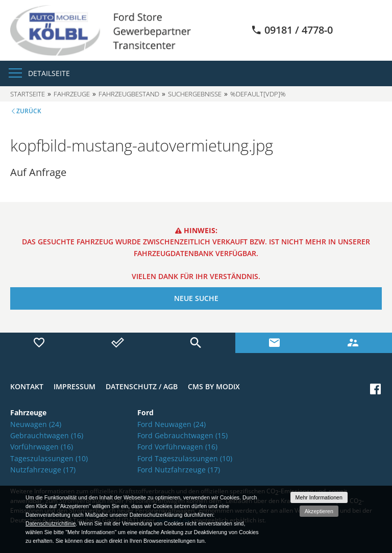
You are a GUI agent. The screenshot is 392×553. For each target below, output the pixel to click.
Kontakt (27, 386)
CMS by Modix (214, 386)
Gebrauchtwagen (47, 435)
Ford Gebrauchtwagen (182, 435)
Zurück (29, 111)
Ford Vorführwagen (177, 447)
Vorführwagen (42, 447)
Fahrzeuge (72, 94)
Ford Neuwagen (171, 424)
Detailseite (49, 73)
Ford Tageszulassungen (185, 458)
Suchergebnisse (195, 94)
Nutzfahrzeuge (43, 470)
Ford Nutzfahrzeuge (179, 470)
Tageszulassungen (49, 458)
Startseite (28, 94)
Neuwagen (36, 424)
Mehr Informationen (319, 497)
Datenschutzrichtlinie (51, 523)
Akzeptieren (319, 511)
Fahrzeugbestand (129, 94)
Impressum (75, 386)
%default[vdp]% (258, 94)
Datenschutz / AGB (142, 386)
